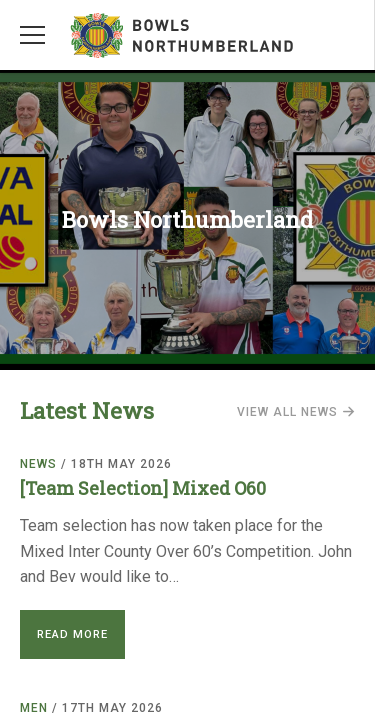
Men (34, 708)
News (38, 464)
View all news (296, 412)
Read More (72, 634)
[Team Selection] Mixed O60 (143, 488)
